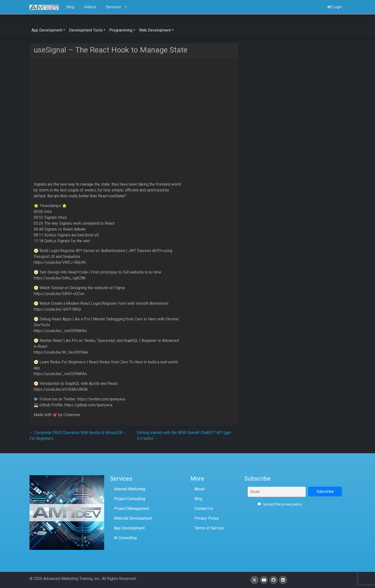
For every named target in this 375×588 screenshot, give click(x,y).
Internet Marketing (130, 489)
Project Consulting (130, 499)
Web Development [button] (155, 30)
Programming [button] (121, 30)
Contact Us (204, 509)
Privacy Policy (207, 518)
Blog (198, 499)
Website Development (133, 518)
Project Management (132, 509)
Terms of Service (209, 528)
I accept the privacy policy (280, 504)
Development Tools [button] (86, 30)
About (199, 489)
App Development (129, 528)
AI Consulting (125, 538)
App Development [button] (47, 30)
